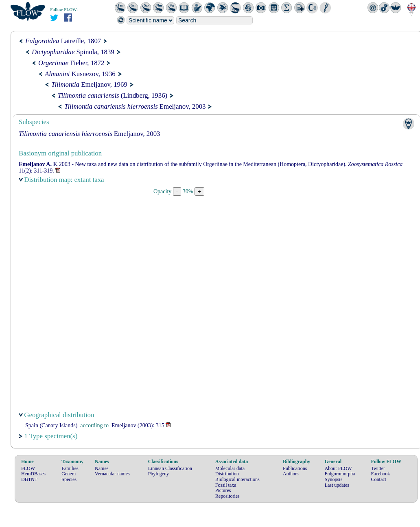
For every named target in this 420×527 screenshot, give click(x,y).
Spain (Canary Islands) (51, 425)
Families (70, 468)
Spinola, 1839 (73, 52)
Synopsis (334, 479)
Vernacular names (112, 474)
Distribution (227, 474)
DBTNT (29, 479)
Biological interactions (237, 479)
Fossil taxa (226, 485)
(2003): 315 (138, 425)
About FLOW (338, 468)
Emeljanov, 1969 (89, 84)
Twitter (378, 468)
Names (102, 468)
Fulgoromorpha (340, 474)
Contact (379, 479)
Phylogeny (159, 474)
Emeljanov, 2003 (135, 106)
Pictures (223, 490)
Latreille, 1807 (63, 41)
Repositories (227, 496)
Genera (69, 474)
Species (69, 479)
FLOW (28, 468)
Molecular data (230, 468)
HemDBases (33, 474)
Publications (295, 468)
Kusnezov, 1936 (80, 74)
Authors (291, 474)
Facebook (381, 474)
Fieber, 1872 (71, 63)
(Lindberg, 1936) (113, 95)
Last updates (337, 485)
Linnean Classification (170, 468)
